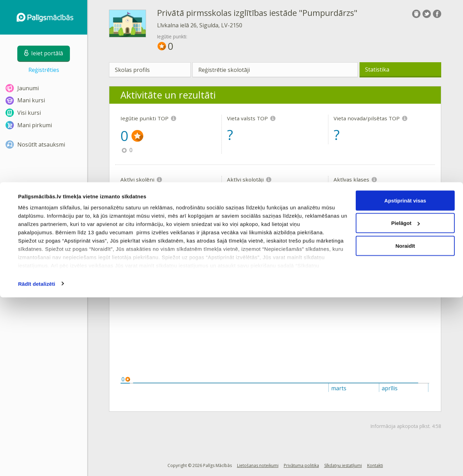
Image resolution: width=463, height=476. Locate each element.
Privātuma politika (301, 465)
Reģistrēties (44, 70)
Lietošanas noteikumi (258, 465)
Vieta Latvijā (220, 269)
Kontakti (375, 465)
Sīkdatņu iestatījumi (343, 465)
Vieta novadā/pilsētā (308, 269)
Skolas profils (132, 70)
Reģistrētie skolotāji (224, 70)
